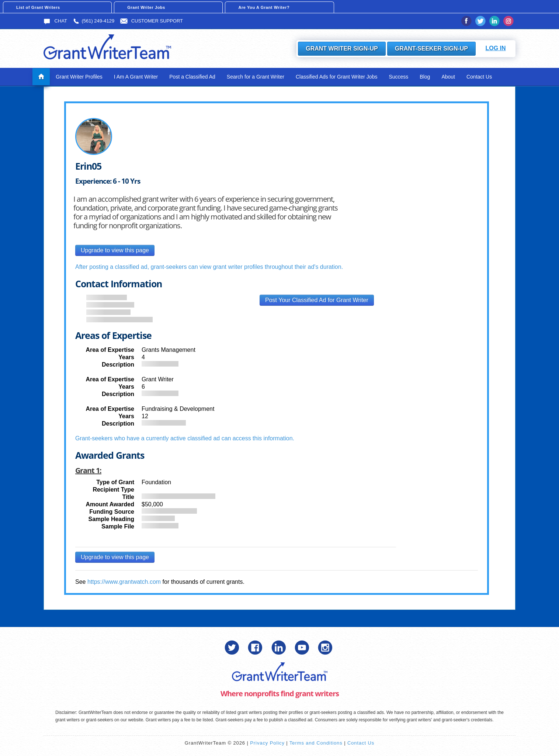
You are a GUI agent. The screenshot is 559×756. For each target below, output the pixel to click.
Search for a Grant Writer (256, 77)
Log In (495, 48)
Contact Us (479, 77)
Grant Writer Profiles (79, 77)
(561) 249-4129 (93, 21)
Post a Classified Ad (192, 77)
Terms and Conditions (316, 743)
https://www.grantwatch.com (124, 582)
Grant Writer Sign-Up (342, 48)
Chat (55, 21)
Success (398, 77)
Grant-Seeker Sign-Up (431, 48)
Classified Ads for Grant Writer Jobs (336, 77)
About (448, 77)
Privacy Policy (267, 743)
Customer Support (152, 21)
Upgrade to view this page (115, 250)
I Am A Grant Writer (136, 77)
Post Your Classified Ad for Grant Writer (317, 300)
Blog (425, 77)
